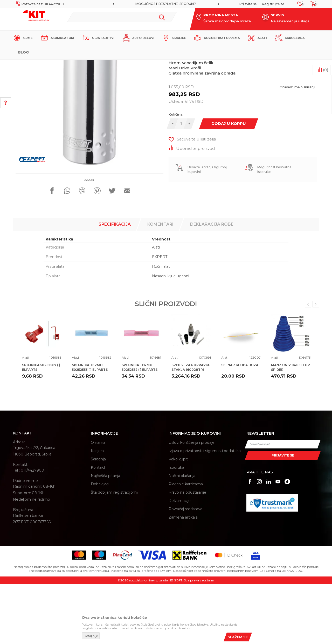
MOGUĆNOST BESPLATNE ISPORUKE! (166, 4)
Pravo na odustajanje (187, 552)
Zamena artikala (183, 577)
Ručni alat (161, 326)
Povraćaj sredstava (185, 569)
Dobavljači (100, 544)
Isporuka (176, 527)
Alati (104, 64)
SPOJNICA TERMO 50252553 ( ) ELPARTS (90, 427)
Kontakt (98, 527)
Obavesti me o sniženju (298, 147)
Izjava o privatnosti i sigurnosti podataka (205, 511)
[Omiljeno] (300, 5)
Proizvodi (89, 64)
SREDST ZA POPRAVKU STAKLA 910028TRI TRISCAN (191, 429)
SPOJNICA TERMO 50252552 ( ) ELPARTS (140, 427)
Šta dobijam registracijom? (115, 552)
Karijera (97, 511)
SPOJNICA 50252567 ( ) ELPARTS (41, 427)
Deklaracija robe (212, 284)
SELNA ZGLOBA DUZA (240, 425)
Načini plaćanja (182, 535)
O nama (98, 502)
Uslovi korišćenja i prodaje (192, 502)
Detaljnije (91, 636)
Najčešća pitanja (105, 535)
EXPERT (160, 317)
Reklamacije (180, 560)
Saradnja (98, 519)
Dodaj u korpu (229, 183)
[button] (122, 17)
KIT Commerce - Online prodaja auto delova (46, 64)
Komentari (160, 284)
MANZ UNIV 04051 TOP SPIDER (290, 427)
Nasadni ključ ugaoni (171, 336)
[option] (166, 4)
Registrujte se (273, 4)
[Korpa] (312, 6)
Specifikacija (115, 284)
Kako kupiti (179, 519)
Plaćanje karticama (186, 544)
